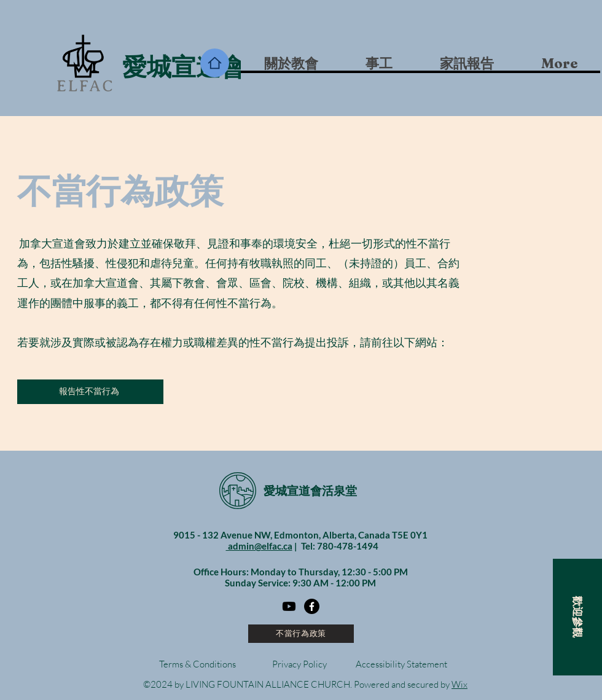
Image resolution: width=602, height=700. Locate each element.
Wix (459, 684)
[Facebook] (312, 606)
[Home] (215, 63)
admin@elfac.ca (259, 546)
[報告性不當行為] (90, 392)
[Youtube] (289, 606)
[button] (379, 63)
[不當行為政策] (301, 634)
